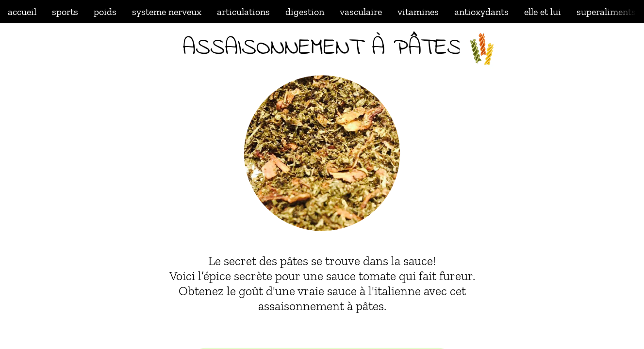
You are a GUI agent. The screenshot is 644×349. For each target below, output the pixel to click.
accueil (22, 12)
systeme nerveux (167, 12)
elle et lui (543, 12)
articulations (243, 12)
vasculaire (361, 12)
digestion (305, 12)
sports (65, 12)
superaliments (606, 12)
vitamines (418, 12)
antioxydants (481, 12)
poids (105, 12)
